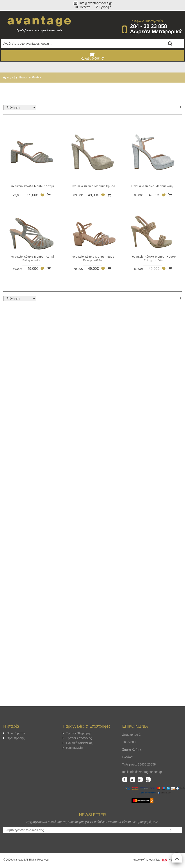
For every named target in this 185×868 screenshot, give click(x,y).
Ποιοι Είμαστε (14, 733)
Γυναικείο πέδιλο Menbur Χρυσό (93, 186)
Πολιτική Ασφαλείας (78, 743)
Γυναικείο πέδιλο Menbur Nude (93, 257)
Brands (23, 78)
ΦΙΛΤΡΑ (92, 89)
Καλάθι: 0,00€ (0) (92, 56)
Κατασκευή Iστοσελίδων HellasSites (157, 860)
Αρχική (9, 78)
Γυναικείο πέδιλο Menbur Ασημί (32, 186)
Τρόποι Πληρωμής (77, 733)
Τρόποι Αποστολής (77, 738)
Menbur (36, 78)
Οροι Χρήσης (14, 738)
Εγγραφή (103, 7)
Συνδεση (83, 7)
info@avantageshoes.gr (93, 3)
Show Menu (92, 67)
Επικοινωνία (73, 748)
